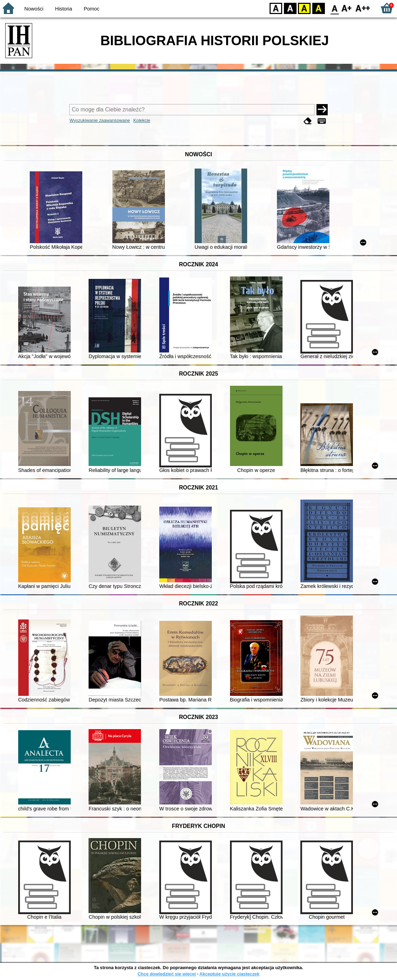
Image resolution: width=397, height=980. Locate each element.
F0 (335, 8)
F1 (347, 8)
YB (304, 8)
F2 (363, 8)
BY (318, 8)
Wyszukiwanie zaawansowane (100, 120)
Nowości (34, 9)
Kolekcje (142, 120)
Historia (64, 9)
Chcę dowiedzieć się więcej (167, 974)
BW (290, 8)
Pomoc (92, 9)
